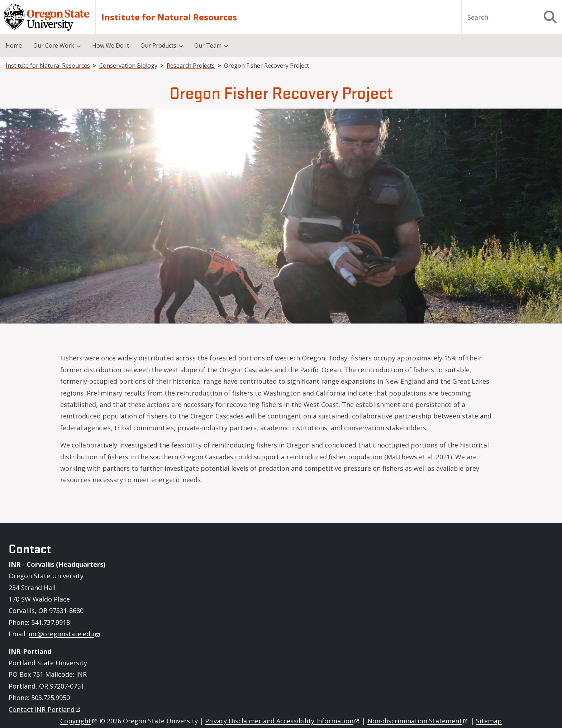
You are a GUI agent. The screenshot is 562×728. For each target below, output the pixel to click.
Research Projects (191, 66)
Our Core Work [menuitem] (54, 45)
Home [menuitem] (14, 45)
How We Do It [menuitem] (111, 45)
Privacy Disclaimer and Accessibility (283, 721)
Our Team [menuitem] (208, 45)
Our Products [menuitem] (158, 45)
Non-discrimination (418, 721)
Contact (45, 709)
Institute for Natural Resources (169, 17)
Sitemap (489, 721)
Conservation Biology (128, 66)
